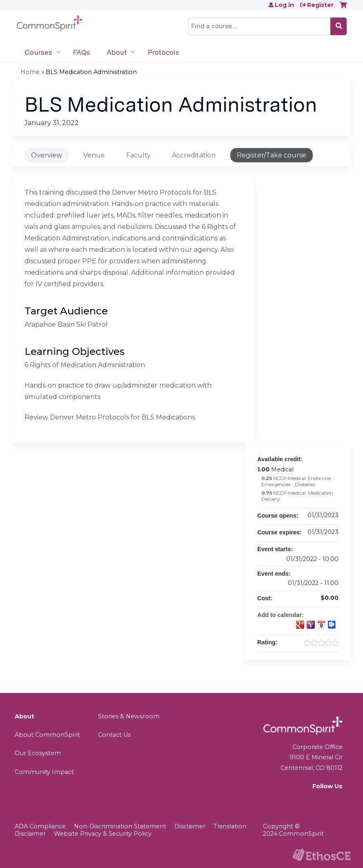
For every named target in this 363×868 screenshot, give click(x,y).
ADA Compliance (40, 826)
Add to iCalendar (321, 624)
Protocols (164, 52)
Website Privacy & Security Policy (103, 834)
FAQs (82, 52)
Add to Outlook (332, 625)
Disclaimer (190, 826)
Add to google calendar (300, 625)
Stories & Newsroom (129, 716)
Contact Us (114, 735)
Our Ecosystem (38, 753)
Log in (284, 5)
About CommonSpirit (47, 735)
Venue (94, 155)
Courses (38, 52)
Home (30, 72)
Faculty (138, 155)
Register (320, 5)
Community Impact (44, 772)
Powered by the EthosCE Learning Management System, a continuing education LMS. (322, 855)
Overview (47, 155)
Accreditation (194, 155)
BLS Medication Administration (91, 72)
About (117, 52)
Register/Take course (272, 155)
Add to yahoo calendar (311, 625)
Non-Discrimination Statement (120, 826)
